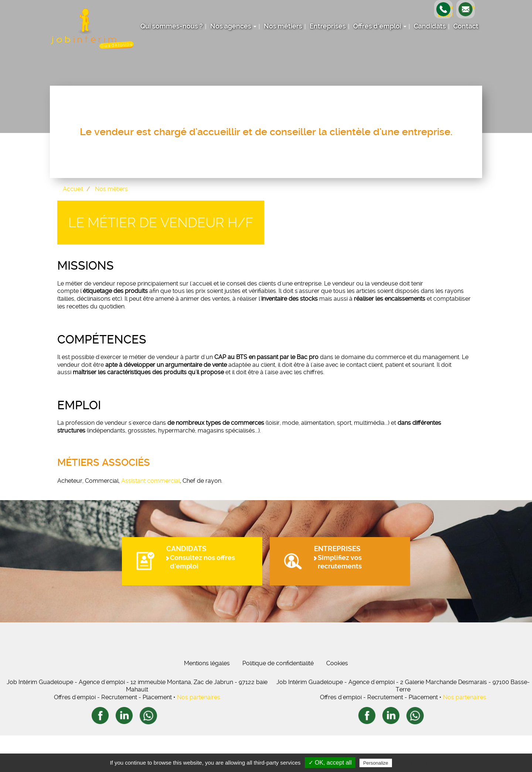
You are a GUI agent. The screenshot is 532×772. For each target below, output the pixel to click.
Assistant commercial (151, 481)
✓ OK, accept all (330, 763)
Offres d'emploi (380, 26)
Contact (466, 26)
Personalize (376, 763)
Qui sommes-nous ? (172, 26)
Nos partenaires (199, 734)
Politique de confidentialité (278, 700)
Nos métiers (283, 26)
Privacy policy (412, 763)
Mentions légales (207, 700)
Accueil (73, 189)
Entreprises (328, 26)
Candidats (430, 26)
